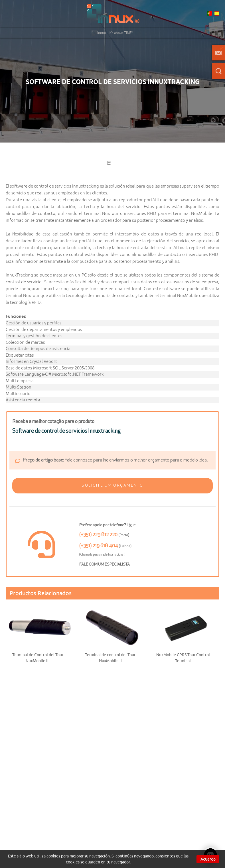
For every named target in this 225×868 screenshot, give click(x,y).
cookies (53, 856)
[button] (113, 486)
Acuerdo (208, 859)
